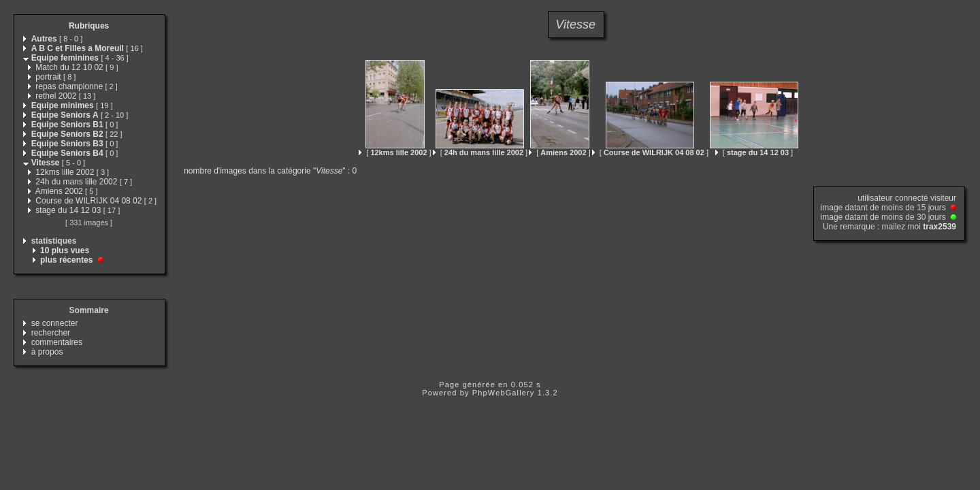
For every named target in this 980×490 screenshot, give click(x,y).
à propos (47, 352)
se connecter (55, 323)
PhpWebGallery (504, 393)
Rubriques (89, 26)
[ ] (395, 152)
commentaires (57, 342)
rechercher (51, 333)
